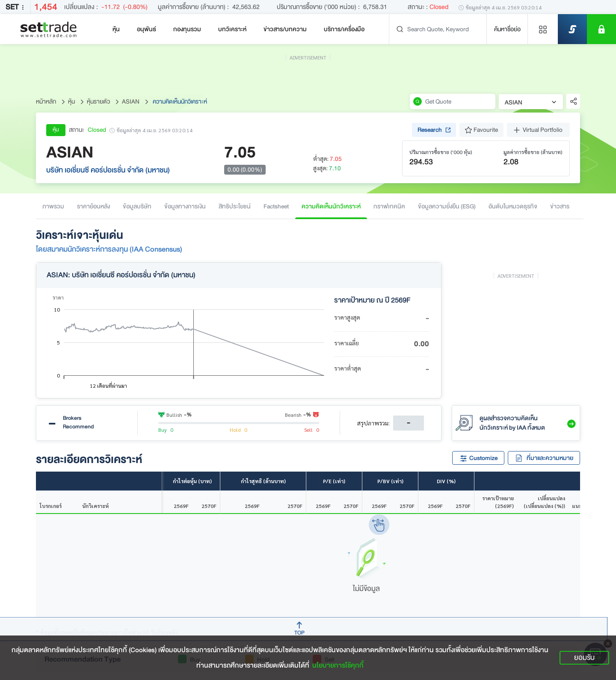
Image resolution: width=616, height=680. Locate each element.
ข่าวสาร (560, 206)
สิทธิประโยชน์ (235, 206)
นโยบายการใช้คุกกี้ (338, 665)
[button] (571, 423)
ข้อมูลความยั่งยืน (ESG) (447, 206)
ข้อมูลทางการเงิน (185, 206)
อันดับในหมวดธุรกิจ (513, 206)
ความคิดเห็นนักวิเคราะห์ (331, 206)
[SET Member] (601, 29)
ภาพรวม (53, 206)
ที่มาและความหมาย (544, 458)
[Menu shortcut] (543, 29)
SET (16, 7)
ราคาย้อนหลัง (93, 206)
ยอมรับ (584, 658)
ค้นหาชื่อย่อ (507, 29)
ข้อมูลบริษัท (137, 206)
